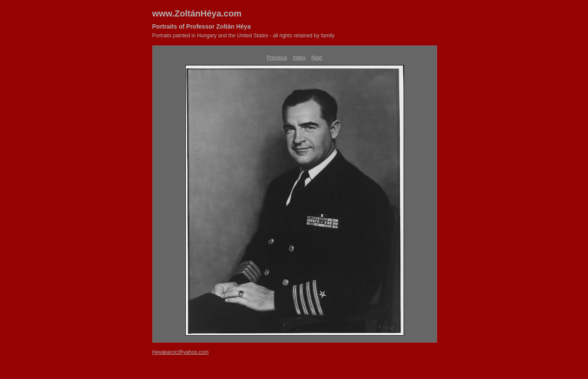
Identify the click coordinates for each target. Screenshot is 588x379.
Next (317, 58)
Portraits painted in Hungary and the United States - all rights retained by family (243, 36)
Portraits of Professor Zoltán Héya (202, 26)
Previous (277, 58)
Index (299, 58)
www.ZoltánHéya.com (197, 13)
